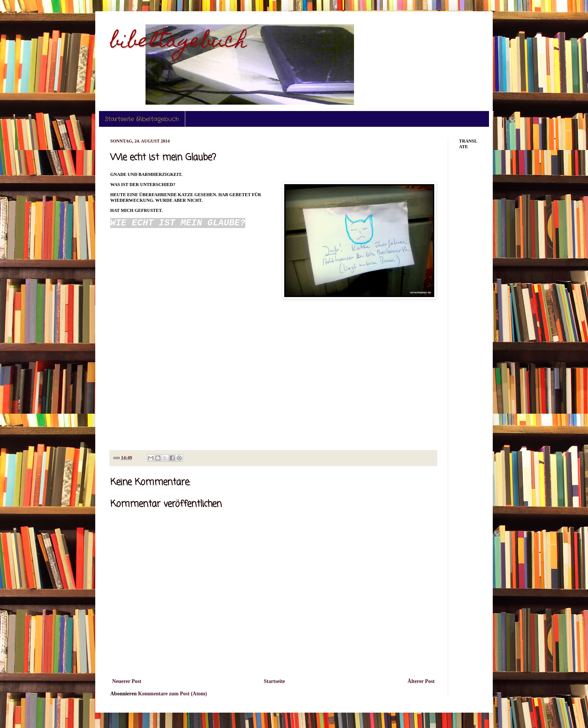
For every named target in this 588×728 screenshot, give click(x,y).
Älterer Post (421, 681)
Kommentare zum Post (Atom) (172, 694)
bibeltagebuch (178, 43)
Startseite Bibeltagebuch (142, 119)
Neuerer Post (127, 681)
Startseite (274, 681)
